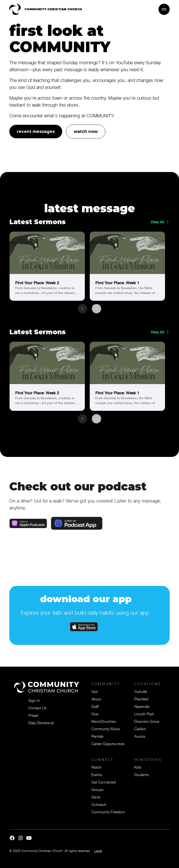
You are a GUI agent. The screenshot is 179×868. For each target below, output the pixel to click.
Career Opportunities (108, 743)
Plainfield (141, 699)
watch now (86, 131)
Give (95, 714)
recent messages (36, 131)
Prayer (33, 715)
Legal (98, 851)
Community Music (106, 729)
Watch (96, 767)
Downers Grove (147, 721)
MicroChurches (104, 721)
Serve (96, 797)
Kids (138, 767)
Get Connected (104, 782)
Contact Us (38, 708)
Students (142, 774)
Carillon (140, 729)
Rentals (97, 736)
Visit (95, 691)
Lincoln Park (144, 714)
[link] (47, 266)
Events (97, 774)
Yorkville (141, 691)
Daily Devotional (41, 723)
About (96, 699)
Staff (95, 706)
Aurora (140, 736)
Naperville (142, 706)
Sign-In (34, 700)
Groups (97, 789)
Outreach (99, 804)
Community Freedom (108, 812)
